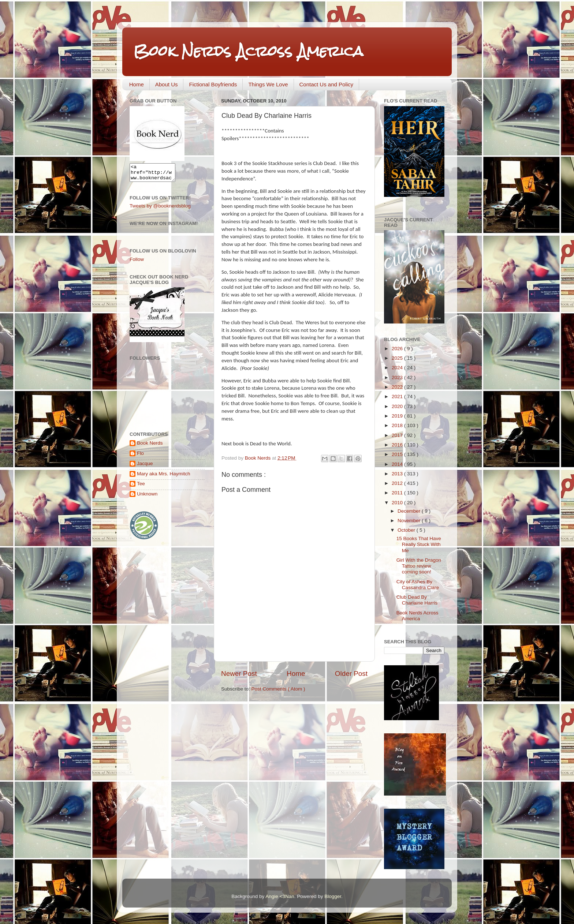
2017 (398, 435)
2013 (398, 474)
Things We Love (268, 84)
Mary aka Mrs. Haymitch (164, 477)
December (410, 511)
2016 (398, 445)
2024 (398, 368)
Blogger (333, 896)
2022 (398, 387)
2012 (398, 483)
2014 (398, 464)
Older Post (351, 674)
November (410, 521)
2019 (398, 416)
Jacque (145, 467)
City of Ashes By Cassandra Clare (418, 585)
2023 (398, 377)
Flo (140, 457)
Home (137, 84)
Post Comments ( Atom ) (278, 689)
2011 (398, 493)
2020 (398, 406)
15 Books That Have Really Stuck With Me (419, 544)
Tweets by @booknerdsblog (160, 209)
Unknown (147, 497)
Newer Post (239, 674)
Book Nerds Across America (248, 51)
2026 (398, 349)
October (407, 530)
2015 (398, 454)
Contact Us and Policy (327, 84)
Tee (141, 487)
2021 (398, 396)
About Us (167, 84)
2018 (398, 425)
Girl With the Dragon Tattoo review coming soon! (419, 566)
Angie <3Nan (280, 896)
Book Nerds (150, 446)
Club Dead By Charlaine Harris (417, 600)
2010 (398, 503)
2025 (398, 358)
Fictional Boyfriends (213, 84)
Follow (137, 263)
